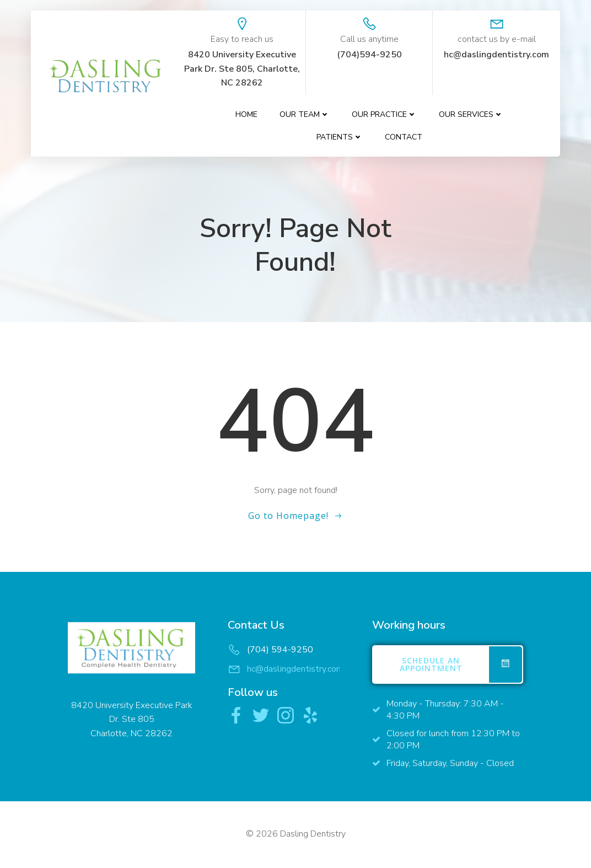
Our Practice (385, 115)
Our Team (305, 115)
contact (404, 138)
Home (247, 115)
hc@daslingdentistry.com (295, 670)
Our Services (472, 115)
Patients (340, 138)
